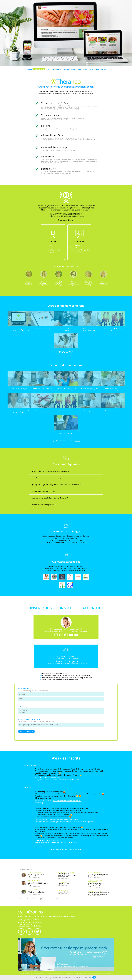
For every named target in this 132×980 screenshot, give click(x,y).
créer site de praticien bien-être (41, 974)
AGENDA (59, 69)
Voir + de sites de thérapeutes (30, 899)
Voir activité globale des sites (67, 899)
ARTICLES (66, 69)
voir (94, 330)
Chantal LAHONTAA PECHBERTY (95, 882)
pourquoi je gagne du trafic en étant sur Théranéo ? (51, 498)
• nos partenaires (24, 921)
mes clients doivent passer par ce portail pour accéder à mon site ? (56, 478)
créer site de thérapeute (26, 974)
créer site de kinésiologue (80, 974)
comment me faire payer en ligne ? (45, 491)
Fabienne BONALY (94, 891)
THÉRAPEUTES (50, 69)
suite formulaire (26, 732)
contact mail (84, 631)
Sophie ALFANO (63, 891)
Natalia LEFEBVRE (94, 873)
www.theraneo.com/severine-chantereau (67, 801)
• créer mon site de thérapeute (29, 919)
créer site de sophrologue (66, 974)
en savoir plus (88, 978)
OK (94, 977)
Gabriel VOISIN (33, 890)
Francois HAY (62, 882)
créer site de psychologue (106, 974)
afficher (78, 441)
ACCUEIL (29, 69)
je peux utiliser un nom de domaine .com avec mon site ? (53, 471)
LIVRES (79, 69)
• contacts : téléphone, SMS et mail (30, 926)
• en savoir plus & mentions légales (30, 923)
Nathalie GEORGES (34, 873)
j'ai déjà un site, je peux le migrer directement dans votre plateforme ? (58, 485)
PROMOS (92, 69)
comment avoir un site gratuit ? (44, 505)
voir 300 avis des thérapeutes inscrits (66, 850)
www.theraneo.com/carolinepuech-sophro (63, 820)
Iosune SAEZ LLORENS (66, 873)
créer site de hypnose (93, 974)
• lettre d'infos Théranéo (27, 925)
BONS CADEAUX (101, 69)
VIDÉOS (73, 69)
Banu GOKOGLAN (34, 881)
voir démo (53, 252)
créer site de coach (54, 974)
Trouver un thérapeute (49, 899)
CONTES (85, 69)
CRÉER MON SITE (39, 69)
